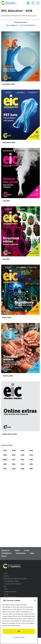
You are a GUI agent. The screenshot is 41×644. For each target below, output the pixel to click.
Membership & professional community (15, 579)
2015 (31, 459)
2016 (22, 459)
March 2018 (7, 317)
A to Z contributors (28, 25)
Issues (27, 550)
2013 (14, 464)
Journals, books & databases (12, 584)
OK (19, 631)
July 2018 (6, 201)
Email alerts (21, 553)
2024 (22, 450)
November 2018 (8, 84)
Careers (6, 594)
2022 (5, 455)
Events (6, 589)
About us (6, 576)
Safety (4, 556)
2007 (31, 469)
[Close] (35, 600)
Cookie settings (19, 637)
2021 (14, 455)
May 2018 (6, 259)
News (5, 586)
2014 (5, 464)
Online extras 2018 (10, 434)
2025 (14, 450)
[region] (19, 621)
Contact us (5, 550)
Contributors (6, 553)
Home (6, 573)
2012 (22, 464)
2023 (31, 450)
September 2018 (9, 142)
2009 (14, 469)
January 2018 (8, 376)
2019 (31, 455)
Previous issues (20, 22)
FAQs (32, 553)
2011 (31, 464)
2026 (5, 450)
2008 (22, 469)
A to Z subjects (12, 25)
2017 (14, 459)
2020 (22, 455)
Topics (17, 550)
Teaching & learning (10, 597)
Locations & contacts (10, 592)
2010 (5, 469)
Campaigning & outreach (11, 581)
